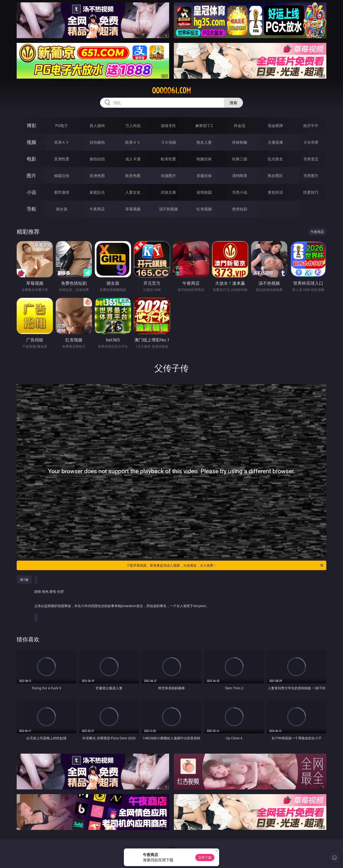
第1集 (24, 580)
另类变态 (311, 159)
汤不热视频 (168, 209)
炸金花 (240, 126)
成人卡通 (133, 159)
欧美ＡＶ (133, 142)
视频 (31, 142)
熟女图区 (275, 176)
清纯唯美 (240, 176)
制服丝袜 (204, 159)
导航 (31, 209)
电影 (31, 159)
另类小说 (240, 192)
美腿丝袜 (204, 176)
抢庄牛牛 (311, 126)
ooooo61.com (171, 91)
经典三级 (240, 159)
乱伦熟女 (275, 159)
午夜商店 (97, 209)
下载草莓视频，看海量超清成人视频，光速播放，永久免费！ (225, 565)
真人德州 (97, 126)
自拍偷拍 (97, 142)
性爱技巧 (311, 192)
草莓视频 (133, 209)
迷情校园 (204, 192)
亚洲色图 (97, 176)
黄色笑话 (275, 192)
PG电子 (62, 126)
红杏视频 (204, 209)
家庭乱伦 (97, 192)
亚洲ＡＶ (62, 142)
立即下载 (205, 857)
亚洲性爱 (62, 159)
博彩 (31, 125)
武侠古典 (168, 192)
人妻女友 (133, 192)
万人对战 (133, 126)
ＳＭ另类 (311, 142)
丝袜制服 (240, 142)
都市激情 (62, 192)
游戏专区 (168, 126)
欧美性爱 (168, 159)
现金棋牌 (275, 126)
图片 (31, 175)
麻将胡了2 (204, 126)
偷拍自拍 (97, 159)
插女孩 (62, 209)
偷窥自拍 (62, 176)
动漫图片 (168, 176)
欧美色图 (133, 176)
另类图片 (311, 176)
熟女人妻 (204, 142)
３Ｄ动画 (168, 142)
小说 (31, 192)
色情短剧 (240, 209)
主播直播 (275, 142)
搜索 (233, 103)
